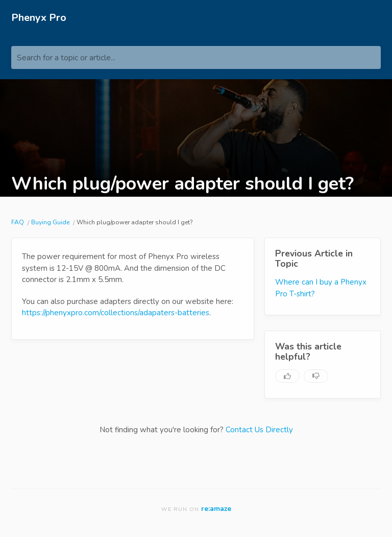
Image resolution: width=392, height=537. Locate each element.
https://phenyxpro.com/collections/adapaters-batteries (116, 313)
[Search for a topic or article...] (196, 57)
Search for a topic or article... (66, 58)
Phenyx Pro (39, 18)
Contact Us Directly (259, 430)
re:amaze (216, 509)
